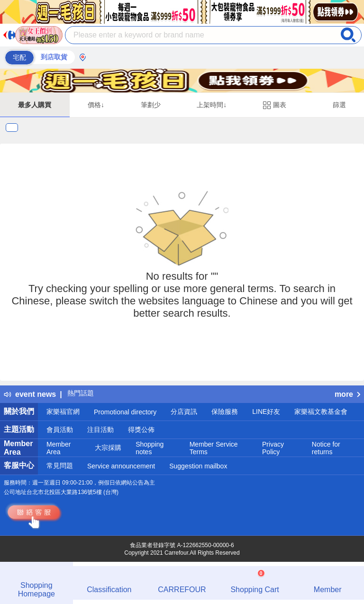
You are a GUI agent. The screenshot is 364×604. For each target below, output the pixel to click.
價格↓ (96, 105)
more (347, 394)
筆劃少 (151, 105)
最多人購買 (35, 105)
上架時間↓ (212, 105)
